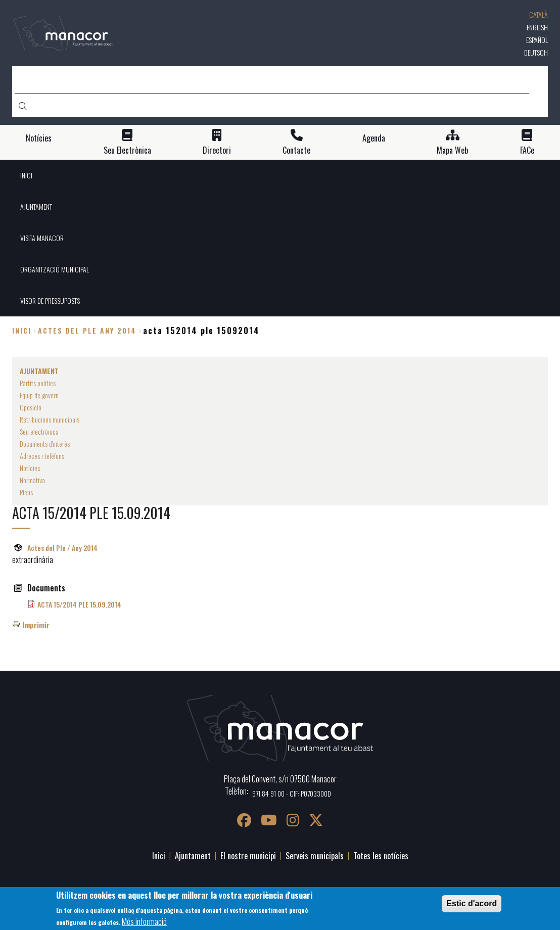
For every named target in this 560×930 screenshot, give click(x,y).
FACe (527, 150)
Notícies (39, 138)
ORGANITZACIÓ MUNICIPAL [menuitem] (55, 269)
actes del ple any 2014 (87, 330)
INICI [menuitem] (26, 175)
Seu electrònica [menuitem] (39, 431)
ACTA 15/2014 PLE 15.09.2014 (79, 604)
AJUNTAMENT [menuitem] (36, 206)
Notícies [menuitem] (30, 468)
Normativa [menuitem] (32, 480)
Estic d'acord (472, 903)
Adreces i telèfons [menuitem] (42, 456)
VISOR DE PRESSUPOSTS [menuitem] (50, 300)
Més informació (144, 921)
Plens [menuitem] (26, 492)
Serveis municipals (315, 856)
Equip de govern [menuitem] (39, 395)
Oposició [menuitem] (31, 407)
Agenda (374, 138)
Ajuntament (193, 856)
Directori (217, 150)
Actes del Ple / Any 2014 (62, 548)
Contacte (296, 150)
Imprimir (36, 624)
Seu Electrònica (127, 150)
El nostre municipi (248, 856)
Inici (22, 330)
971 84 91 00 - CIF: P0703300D (292, 793)
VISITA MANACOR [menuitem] (42, 238)
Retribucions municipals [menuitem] (50, 419)
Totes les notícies (381, 856)
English (537, 27)
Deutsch (536, 52)
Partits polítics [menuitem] (38, 383)
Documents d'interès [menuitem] (45, 444)
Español (537, 40)
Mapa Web (452, 150)
